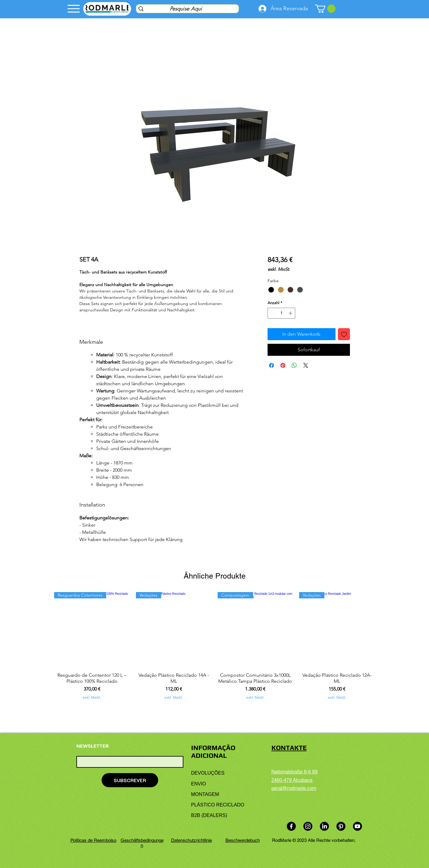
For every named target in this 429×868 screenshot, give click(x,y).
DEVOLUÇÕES (208, 773)
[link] (325, 9)
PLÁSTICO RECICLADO (218, 805)
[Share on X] (306, 365)
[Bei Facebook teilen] (271, 365)
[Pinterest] (341, 826)
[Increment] (291, 313)
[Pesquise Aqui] (186, 9)
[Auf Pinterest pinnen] (283, 365)
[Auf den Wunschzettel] (344, 334)
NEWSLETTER (93, 746)
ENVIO (199, 784)
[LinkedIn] (324, 826)
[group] (214, 646)
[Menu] (74, 9)
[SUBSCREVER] (130, 780)
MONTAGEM (205, 794)
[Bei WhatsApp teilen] (294, 365)
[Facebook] (291, 826)
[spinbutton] (282, 313)
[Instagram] (308, 826)
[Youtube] (357, 826)
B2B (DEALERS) (209, 815)
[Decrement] (272, 313)
